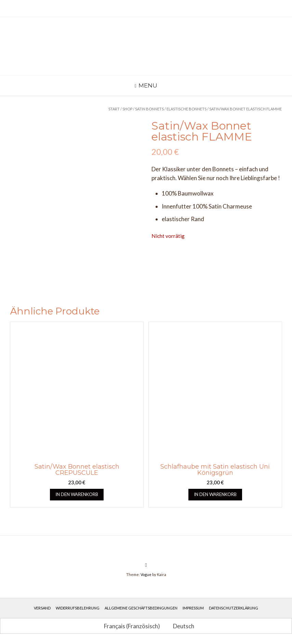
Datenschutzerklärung (234, 608)
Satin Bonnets (149, 109)
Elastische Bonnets (187, 109)
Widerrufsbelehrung (78, 608)
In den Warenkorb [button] (77, 494)
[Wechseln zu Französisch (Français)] (129, 626)
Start (114, 109)
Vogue (146, 574)
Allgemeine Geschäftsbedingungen (141, 608)
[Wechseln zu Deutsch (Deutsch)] (181, 626)
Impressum (193, 608)
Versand (42, 608)
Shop (127, 109)
